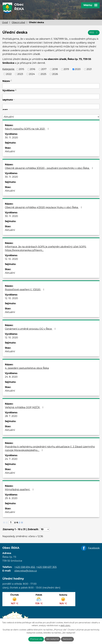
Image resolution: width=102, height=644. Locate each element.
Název (6, 81)
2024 (32, 74)
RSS (94, 33)
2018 (55, 69)
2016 (33, 69)
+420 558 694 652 (25, 567)
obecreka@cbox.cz (26, 571)
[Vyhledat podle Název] (51, 86)
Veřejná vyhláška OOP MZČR (25, 407)
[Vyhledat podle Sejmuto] (51, 107)
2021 (89, 69)
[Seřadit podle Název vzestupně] (12, 80)
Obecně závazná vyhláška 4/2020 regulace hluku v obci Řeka (44, 207)
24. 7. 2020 (11, 459)
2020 (78, 69)
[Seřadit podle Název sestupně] (12, 81)
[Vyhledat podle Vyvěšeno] (51, 97)
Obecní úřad (18, 22)
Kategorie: (8, 69)
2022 (9, 74)
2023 (20, 74)
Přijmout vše (36, 639)
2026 (55, 74)
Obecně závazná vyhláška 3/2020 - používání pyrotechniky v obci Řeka (49, 168)
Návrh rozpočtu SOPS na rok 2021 (27, 129)
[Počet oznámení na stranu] (44, 529)
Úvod (5, 22)
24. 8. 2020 (11, 377)
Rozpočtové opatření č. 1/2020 (25, 290)
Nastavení (67, 639)
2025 (43, 74)
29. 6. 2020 (11, 498)
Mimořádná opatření (20, 490)
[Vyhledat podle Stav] (51, 117)
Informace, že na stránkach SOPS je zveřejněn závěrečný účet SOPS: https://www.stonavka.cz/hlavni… (46, 248)
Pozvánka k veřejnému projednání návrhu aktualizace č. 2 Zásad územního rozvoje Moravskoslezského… (50, 448)
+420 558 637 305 (46, 567)
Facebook (94, 548)
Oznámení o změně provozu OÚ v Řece (31, 329)
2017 (44, 69)
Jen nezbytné (52, 639)
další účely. (65, 626)
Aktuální (10, 151)
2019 (66, 69)
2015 (21, 69)
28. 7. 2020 (11, 416)
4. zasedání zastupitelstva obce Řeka (27, 368)
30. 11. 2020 (11, 138)
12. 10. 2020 (11, 259)
